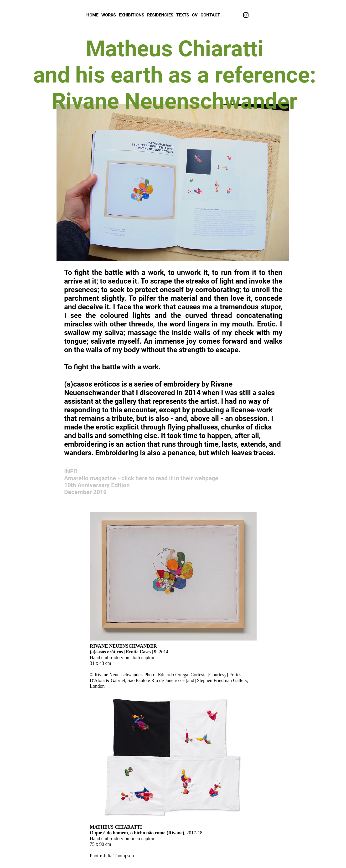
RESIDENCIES (161, 15)
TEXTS (183, 15)
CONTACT (210, 15)
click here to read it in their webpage (170, 478)
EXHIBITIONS (132, 15)
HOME (92, 15)
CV (195, 15)
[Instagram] (246, 15)
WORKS (109, 15)
